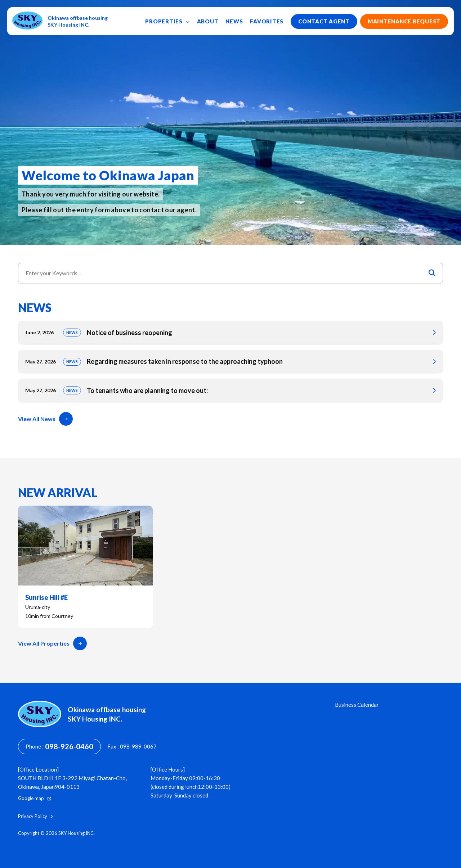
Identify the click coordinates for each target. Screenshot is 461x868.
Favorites (267, 21)
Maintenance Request (404, 21)
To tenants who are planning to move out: (230, 391)
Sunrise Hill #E (85, 567)
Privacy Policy (35, 816)
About (208, 21)
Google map (35, 798)
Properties (167, 21)
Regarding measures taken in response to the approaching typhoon (230, 362)
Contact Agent (324, 21)
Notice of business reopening (230, 333)
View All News (45, 419)
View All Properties (52, 643)
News (234, 21)
